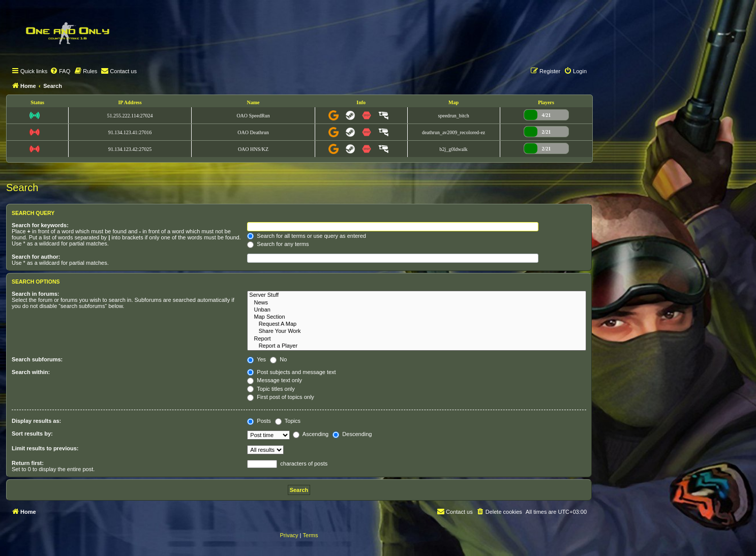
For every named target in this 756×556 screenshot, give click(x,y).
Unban (417, 310)
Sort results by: (32, 434)
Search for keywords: (40, 225)
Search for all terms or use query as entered (307, 236)
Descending (352, 434)
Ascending (311, 434)
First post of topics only (281, 397)
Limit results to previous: (45, 448)
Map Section (417, 317)
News (417, 303)
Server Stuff (417, 295)
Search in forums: (36, 294)
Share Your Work (417, 331)
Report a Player (417, 346)
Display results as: (36, 421)
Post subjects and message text (291, 372)
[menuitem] (60, 71)
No (278, 359)
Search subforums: (37, 359)
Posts (259, 421)
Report (417, 339)
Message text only (275, 380)
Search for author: (36, 257)
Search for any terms (278, 244)
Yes (256, 359)
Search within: (31, 372)
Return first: (28, 463)
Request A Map (417, 324)
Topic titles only (271, 389)
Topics (288, 421)
